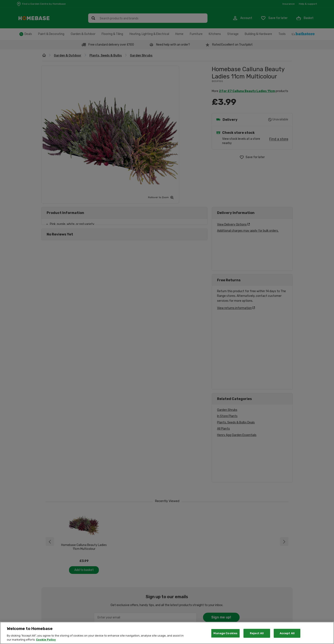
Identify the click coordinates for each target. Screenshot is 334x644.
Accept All (287, 633)
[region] (167, 633)
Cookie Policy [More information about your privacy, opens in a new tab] (46, 640)
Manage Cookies (225, 633)
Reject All (257, 633)
